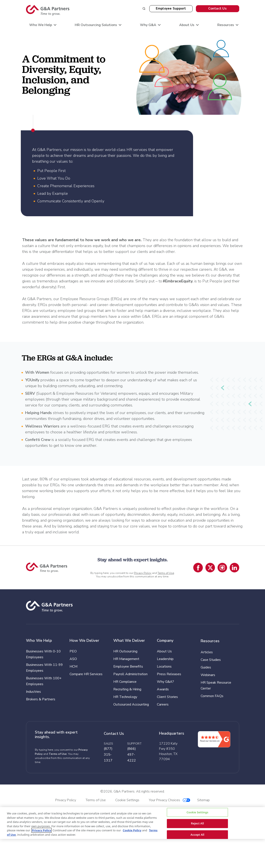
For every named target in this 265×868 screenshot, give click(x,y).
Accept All (197, 835)
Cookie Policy (132, 830)
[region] (132, 823)
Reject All (197, 824)
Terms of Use (166, 573)
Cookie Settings (197, 812)
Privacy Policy (143, 573)
